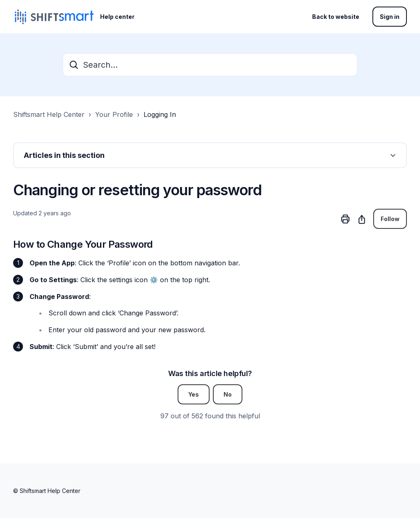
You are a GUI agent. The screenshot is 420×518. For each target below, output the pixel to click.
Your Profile (114, 114)
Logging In (160, 114)
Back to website (336, 17)
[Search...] (210, 65)
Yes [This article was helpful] (194, 394)
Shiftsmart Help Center (49, 114)
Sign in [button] (390, 17)
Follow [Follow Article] (390, 219)
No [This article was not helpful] (228, 394)
